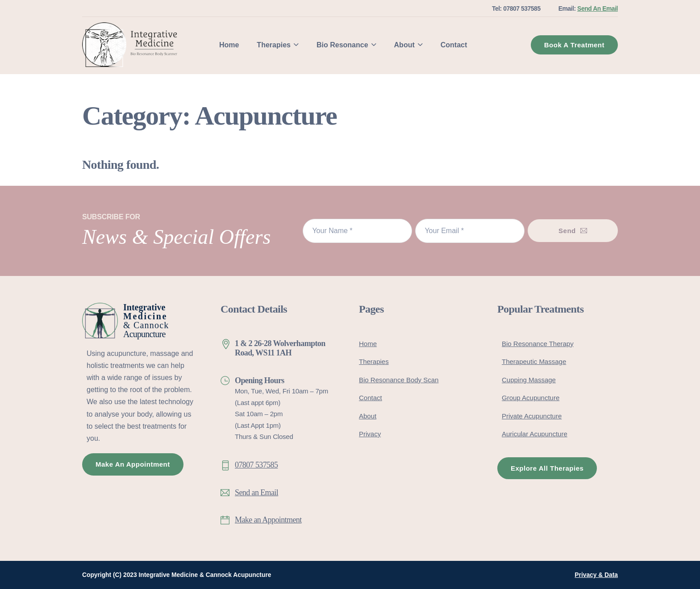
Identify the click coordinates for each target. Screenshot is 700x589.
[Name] (357, 231)
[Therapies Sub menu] (296, 45)
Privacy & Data (596, 575)
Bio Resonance (342, 45)
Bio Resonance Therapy (538, 344)
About (404, 45)
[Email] (470, 231)
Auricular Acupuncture (535, 434)
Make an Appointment (268, 520)
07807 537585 (256, 465)
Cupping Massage (529, 380)
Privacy (370, 434)
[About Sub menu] (420, 45)
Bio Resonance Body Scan (399, 380)
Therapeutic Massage (534, 361)
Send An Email (598, 9)
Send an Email (256, 493)
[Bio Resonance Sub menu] (374, 45)
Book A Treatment (574, 45)
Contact (454, 45)
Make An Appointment (133, 464)
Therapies (274, 45)
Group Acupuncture (531, 398)
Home (229, 45)
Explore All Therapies (547, 468)
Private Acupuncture (532, 416)
